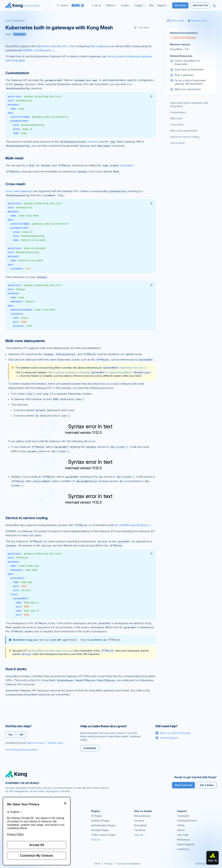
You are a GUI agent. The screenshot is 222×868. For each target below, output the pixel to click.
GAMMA (27, 50)
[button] (152, 96)
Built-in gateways (184, 75)
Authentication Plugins (103, 825)
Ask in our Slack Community (173, 733)
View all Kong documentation (22, 750)
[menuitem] (112, 5)
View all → (97, 840)
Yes (11, 734)
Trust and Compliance (128, 864)
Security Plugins (100, 830)
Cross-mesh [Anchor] (15, 184)
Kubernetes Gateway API (52, 46)
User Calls (183, 835)
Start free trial (183, 785)
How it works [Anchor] (16, 669)
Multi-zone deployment (188, 89)
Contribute (90, 748)
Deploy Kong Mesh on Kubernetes (187, 62)
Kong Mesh (19, 21)
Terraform (140, 830)
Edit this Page (55, 743)
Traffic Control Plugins (103, 835)
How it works (178, 143)
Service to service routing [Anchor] (27, 518)
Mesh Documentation (183, 38)
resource (79, 142)
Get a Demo (180, 5)
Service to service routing (185, 137)
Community (183, 816)
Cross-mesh (177, 125)
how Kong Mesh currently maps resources (50, 651)
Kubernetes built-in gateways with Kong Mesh (189, 104)
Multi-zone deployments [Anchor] (25, 341)
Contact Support (167, 738)
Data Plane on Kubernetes (189, 70)
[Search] (70, 5)
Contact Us (183, 849)
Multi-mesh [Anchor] (14, 158)
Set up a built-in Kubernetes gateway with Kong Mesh (190, 82)
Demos (181, 830)
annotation (118, 165)
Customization (178, 112)
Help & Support (186, 844)
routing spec (44, 50)
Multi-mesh (176, 118)
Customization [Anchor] (17, 73)
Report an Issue (36, 743)
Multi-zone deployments (184, 131)
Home (8, 21)
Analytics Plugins (100, 821)
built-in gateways (100, 46)
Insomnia (139, 821)
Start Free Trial (200, 5)
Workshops (183, 840)
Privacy (109, 864)
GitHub (181, 825)
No (22, 734)
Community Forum (187, 821)
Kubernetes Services (132, 368)
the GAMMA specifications (131, 525)
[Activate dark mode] (215, 5)
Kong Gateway (142, 816)
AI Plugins (97, 816)
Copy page (142, 28)
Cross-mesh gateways (19, 191)
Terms (97, 864)
